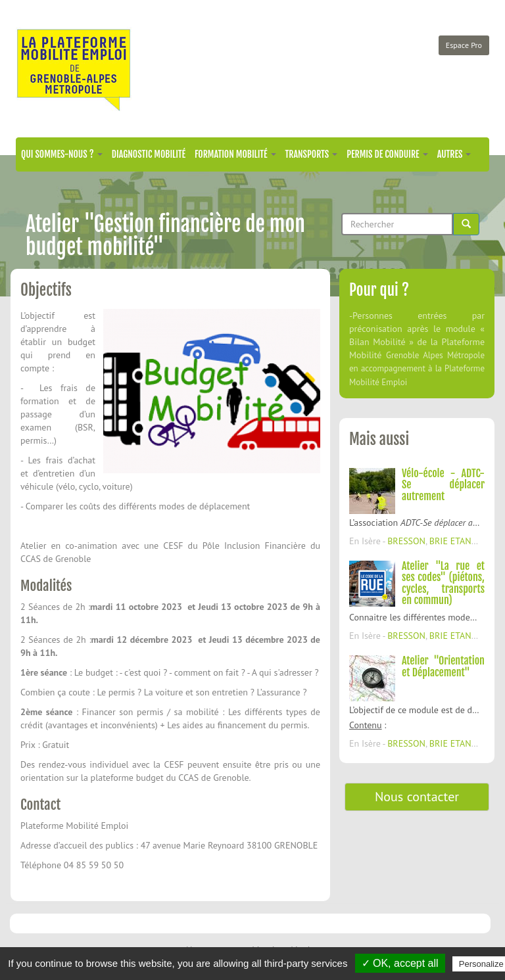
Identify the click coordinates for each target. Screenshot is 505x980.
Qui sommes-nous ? (62, 154)
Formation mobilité (235, 154)
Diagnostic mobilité (149, 154)
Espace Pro (464, 45)
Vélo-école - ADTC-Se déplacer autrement (443, 485)
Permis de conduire (387, 154)
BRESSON (406, 541)
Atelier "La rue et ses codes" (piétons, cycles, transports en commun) (443, 583)
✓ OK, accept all (400, 963)
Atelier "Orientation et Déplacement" (443, 666)
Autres (454, 154)
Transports (312, 154)
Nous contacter (417, 797)
